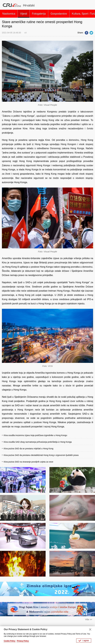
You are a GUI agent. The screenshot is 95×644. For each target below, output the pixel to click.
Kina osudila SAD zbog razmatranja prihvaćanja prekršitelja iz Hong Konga (38, 442)
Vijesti (24, 14)
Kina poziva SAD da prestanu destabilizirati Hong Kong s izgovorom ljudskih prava (41, 455)
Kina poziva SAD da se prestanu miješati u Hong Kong (29, 449)
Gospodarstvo (59, 14)
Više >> (89, 619)
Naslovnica (9, 14)
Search (90, 5)
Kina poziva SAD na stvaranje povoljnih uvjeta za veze (28, 462)
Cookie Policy (10, 641)
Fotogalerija (39, 14)
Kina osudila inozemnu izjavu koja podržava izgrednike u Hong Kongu (35, 435)
